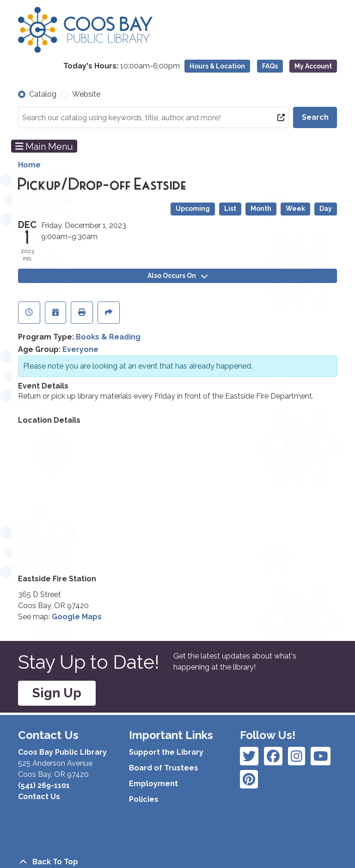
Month (261, 209)
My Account (313, 66)
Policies (144, 799)
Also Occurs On (177, 276)
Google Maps (77, 617)
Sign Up (57, 693)
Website (86, 94)
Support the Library (166, 752)
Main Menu (44, 146)
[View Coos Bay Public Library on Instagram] (273, 756)
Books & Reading (108, 337)
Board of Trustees (164, 768)
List (230, 209)
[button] (122, 66)
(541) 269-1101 (44, 785)
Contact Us (39, 797)
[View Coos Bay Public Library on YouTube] (249, 779)
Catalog (43, 94)
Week (295, 209)
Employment (153, 784)
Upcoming (193, 209)
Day (326, 209)
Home (29, 165)
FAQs (270, 66)
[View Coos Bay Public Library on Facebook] (249, 756)
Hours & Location (217, 66)
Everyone (80, 349)
